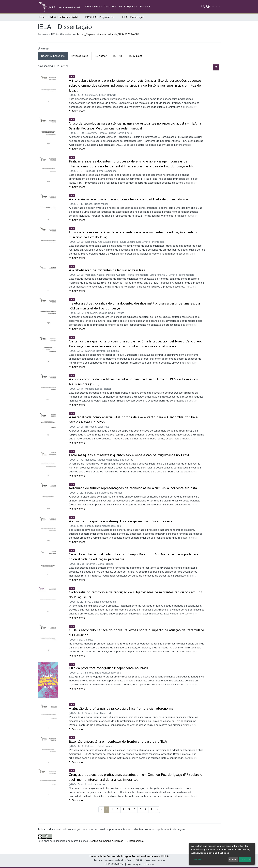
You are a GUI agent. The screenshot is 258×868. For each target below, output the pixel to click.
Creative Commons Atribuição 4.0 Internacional (116, 841)
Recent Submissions (53, 56)
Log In (214, 7)
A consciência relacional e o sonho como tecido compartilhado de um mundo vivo (129, 200)
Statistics (145, 7)
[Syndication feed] (216, 67)
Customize (197, 860)
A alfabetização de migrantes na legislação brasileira (107, 270)
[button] (208, 7)
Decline (233, 860)
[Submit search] (203, 7)
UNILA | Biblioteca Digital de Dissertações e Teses (65, 17)
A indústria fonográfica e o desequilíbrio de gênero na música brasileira (121, 522)
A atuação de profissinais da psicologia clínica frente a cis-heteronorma (121, 709)
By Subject (136, 56)
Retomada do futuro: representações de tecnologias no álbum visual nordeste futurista (133, 488)
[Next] (157, 810)
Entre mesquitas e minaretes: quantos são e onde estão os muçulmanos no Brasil (129, 455)
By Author (101, 56)
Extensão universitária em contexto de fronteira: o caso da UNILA (118, 742)
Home (41, 17)
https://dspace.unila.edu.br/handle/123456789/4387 (108, 34)
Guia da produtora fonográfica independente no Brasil (108, 668)
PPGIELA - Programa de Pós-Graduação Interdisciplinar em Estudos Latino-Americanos (102, 17)
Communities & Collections (101, 7)
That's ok (245, 860)
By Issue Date (80, 56)
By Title (118, 56)
